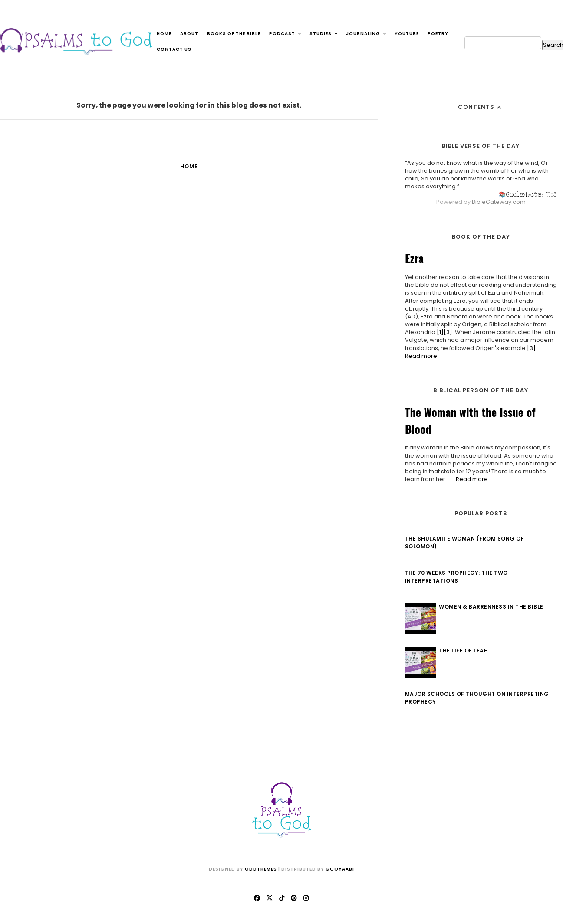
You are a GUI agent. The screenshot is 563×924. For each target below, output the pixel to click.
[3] (447, 332)
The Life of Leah (463, 650)
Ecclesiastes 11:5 (530, 194)
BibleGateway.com (497, 202)
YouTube (407, 34)
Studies (324, 34)
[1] (439, 332)
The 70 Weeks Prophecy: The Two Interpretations (455, 577)
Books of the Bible (234, 34)
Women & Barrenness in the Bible (490, 607)
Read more (420, 356)
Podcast (285, 34)
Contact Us (174, 49)
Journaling (366, 34)
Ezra (413, 258)
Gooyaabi (340, 869)
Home (164, 34)
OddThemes (261, 869)
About (189, 34)
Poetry (438, 34)
